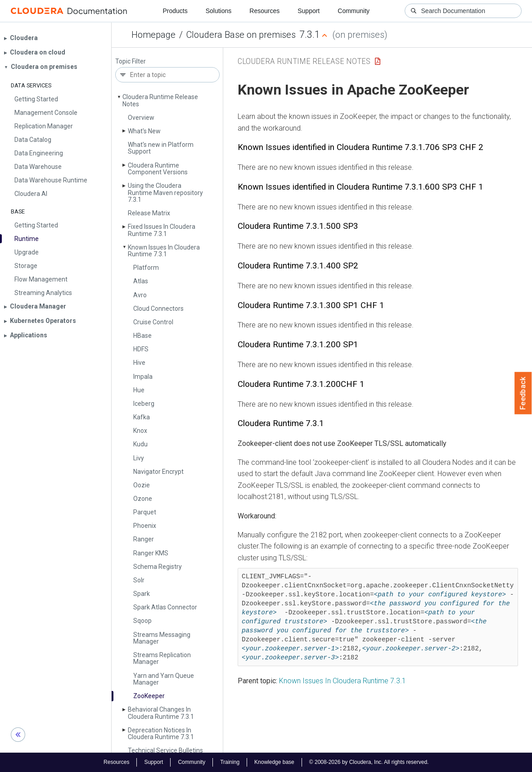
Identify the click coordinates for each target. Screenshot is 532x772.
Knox (140, 431)
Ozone (143, 499)
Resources (264, 11)
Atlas (141, 281)
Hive (139, 363)
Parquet (145, 512)
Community (354, 11)
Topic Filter (131, 61)
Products (175, 11)
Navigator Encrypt (158, 472)
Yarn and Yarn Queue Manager (164, 679)
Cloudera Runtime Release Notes (160, 100)
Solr (139, 580)
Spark (142, 594)
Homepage (153, 35)
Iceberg (144, 404)
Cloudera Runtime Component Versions (158, 169)
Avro (140, 295)
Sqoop (142, 621)
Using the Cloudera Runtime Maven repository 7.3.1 (165, 193)
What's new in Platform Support (161, 148)
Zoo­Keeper (149, 696)
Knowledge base (274, 762)
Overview (141, 118)
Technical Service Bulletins (165, 750)
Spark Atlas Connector (165, 607)
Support (309, 11)
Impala (143, 377)
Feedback (523, 393)
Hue (139, 390)
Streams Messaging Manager (162, 638)
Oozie (142, 485)
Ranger (144, 539)
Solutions (219, 11)
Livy (139, 458)
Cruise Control (153, 322)
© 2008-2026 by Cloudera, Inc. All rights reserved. (369, 762)
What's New (144, 131)
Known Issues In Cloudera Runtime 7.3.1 (164, 251)
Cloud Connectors (158, 309)
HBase (142, 336)
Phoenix (145, 526)
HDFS (141, 349)
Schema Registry (158, 567)
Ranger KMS (151, 553)
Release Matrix (149, 213)
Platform (146, 268)
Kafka (142, 417)
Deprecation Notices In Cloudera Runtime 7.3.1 (161, 733)
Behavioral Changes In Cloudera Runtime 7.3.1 (161, 713)
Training (230, 762)
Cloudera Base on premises (241, 35)
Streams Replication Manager (162, 658)
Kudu (140, 444)
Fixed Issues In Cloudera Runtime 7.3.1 (162, 230)
